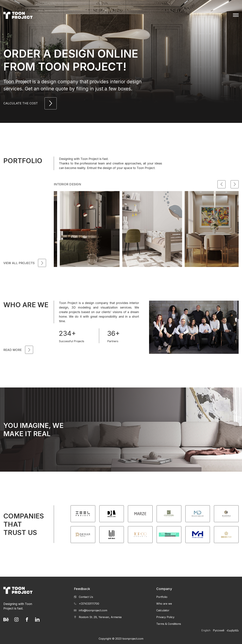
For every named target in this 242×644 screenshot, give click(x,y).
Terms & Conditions (169, 624)
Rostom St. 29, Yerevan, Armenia (98, 617)
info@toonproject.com (91, 610)
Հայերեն (233, 630)
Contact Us (84, 597)
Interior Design (67, 184)
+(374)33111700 (87, 604)
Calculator (163, 610)
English (206, 630)
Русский (219, 630)
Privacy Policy (165, 617)
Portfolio (162, 597)
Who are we (164, 604)
